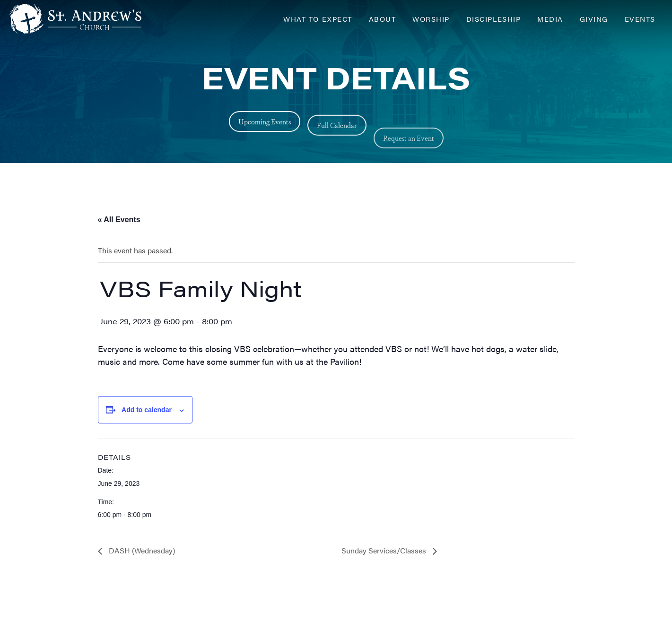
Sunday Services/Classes (385, 550)
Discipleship (493, 19)
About (383, 19)
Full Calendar (337, 134)
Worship (431, 19)
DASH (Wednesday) (141, 550)
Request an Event (409, 160)
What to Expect (318, 19)
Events (640, 19)
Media (550, 19)
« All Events (119, 220)
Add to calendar (147, 410)
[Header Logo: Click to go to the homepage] (85, 19)
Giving (594, 19)
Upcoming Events (265, 124)
